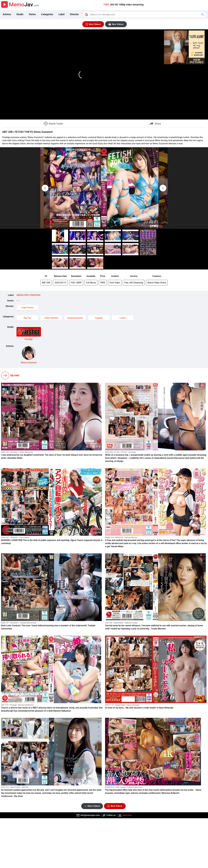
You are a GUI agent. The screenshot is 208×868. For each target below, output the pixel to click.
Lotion (123, 318)
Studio (20, 14)
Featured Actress (75, 318)
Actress (7, 14)
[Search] (145, 15)
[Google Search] (203, 15)
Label (62, 14)
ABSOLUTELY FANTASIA (29, 295)
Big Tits (27, 318)
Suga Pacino (27, 308)
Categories (47, 14)
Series (32, 14)
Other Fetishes (51, 318)
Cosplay (99, 318)
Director (74, 14)
